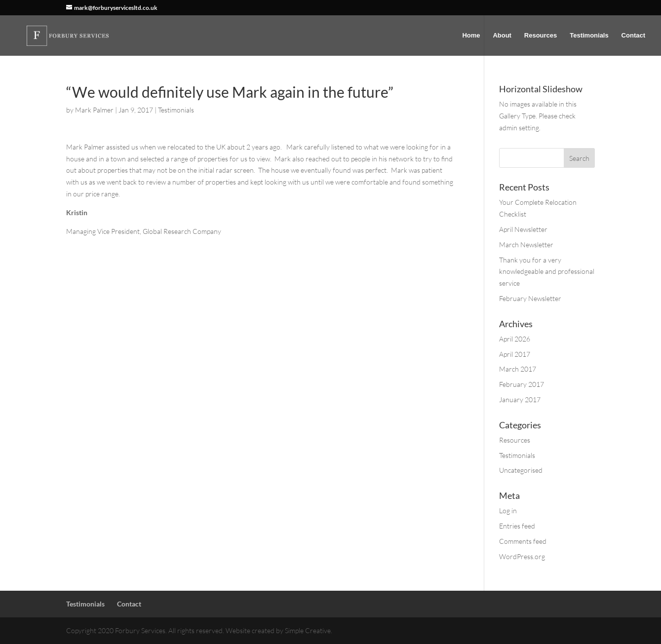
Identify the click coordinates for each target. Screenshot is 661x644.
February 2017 (522, 384)
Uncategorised (521, 470)
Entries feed (517, 526)
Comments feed (523, 541)
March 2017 (518, 369)
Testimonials (589, 36)
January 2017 (520, 399)
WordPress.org (522, 556)
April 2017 (515, 354)
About (502, 36)
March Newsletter (526, 245)
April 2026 (515, 339)
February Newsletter (530, 298)
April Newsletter (523, 229)
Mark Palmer (94, 110)
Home (471, 36)
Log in (508, 511)
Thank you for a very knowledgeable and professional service (547, 272)
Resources (541, 36)
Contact (633, 36)
